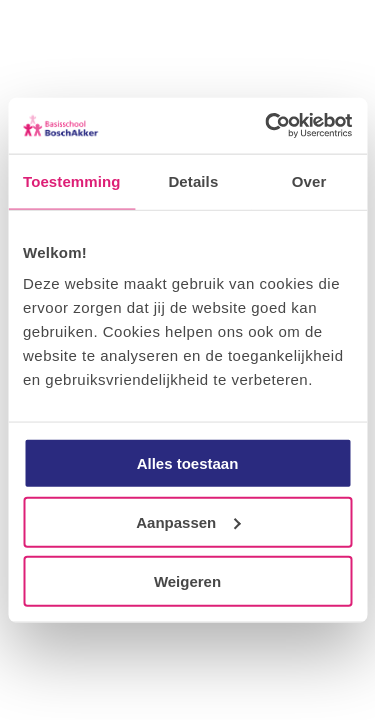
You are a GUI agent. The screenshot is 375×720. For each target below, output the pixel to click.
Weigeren (187, 580)
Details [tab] (193, 180)
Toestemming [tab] (72, 180)
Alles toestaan (188, 463)
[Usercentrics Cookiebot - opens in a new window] (267, 126)
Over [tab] (309, 180)
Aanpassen (188, 521)
